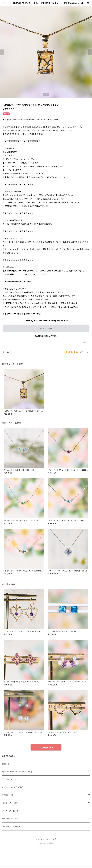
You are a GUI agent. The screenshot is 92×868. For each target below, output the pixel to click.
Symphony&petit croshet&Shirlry (17, 772)
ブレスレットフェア (9, 779)
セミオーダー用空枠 (10, 803)
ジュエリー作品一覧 (10, 819)
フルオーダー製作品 (10, 811)
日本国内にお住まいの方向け (46, 336)
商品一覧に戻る (46, 748)
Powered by (46, 843)
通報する (86, 342)
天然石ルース (8, 795)
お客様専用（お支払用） (12, 826)
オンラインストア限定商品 (13, 787)
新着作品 (6, 764)
